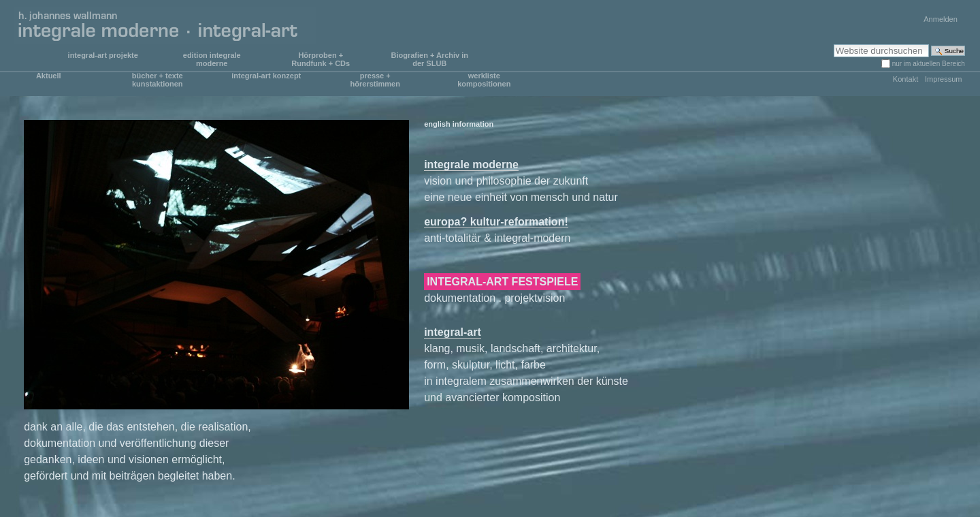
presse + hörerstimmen (375, 80)
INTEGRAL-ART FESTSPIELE (502, 282)
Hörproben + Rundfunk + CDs (321, 59)
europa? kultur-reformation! (496, 222)
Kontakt (905, 79)
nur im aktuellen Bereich (929, 64)
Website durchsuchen (833, 44)
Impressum (944, 79)
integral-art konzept (266, 76)
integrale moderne (471, 164)
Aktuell (49, 76)
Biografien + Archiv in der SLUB (429, 59)
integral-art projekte (103, 55)
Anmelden (941, 19)
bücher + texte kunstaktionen (158, 80)
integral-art (453, 332)
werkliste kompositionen (484, 80)
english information (459, 124)
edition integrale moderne (212, 59)
